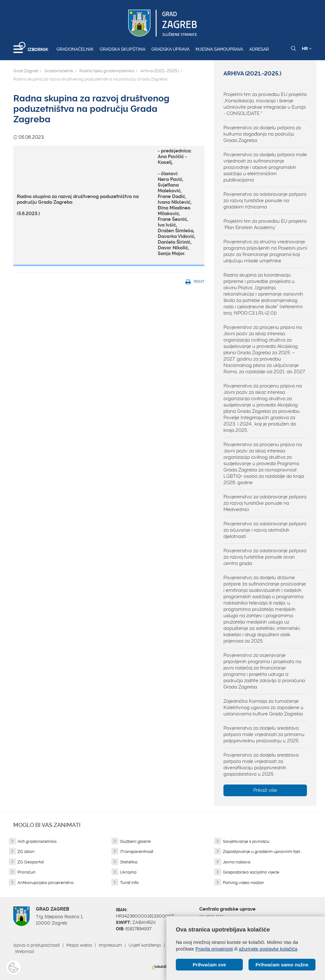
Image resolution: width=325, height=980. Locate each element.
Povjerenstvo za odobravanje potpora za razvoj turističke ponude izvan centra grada (265, 557)
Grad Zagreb (26, 71)
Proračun (27, 872)
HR (307, 48)
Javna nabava (237, 862)
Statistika (129, 862)
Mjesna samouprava (219, 49)
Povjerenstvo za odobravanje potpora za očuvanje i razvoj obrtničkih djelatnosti (265, 530)
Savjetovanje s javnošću (246, 841)
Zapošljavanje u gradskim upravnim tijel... (262, 852)
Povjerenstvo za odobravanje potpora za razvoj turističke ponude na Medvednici (265, 503)
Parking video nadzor (243, 883)
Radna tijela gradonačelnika (107, 71)
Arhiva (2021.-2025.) (159, 71)
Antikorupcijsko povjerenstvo (46, 883)
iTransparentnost (137, 852)
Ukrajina (128, 872)
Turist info (129, 883)
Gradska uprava (170, 49)
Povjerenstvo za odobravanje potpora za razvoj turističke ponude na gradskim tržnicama (265, 201)
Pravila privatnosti (214, 949)
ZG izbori (26, 852)
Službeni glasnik (136, 841)
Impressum (110, 945)
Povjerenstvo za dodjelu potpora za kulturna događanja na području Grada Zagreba (262, 134)
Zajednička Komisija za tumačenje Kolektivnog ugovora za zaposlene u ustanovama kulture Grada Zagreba (263, 708)
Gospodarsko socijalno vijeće (251, 872)
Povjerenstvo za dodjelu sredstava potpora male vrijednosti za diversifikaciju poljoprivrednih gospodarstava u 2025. (261, 765)
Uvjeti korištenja (145, 945)
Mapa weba (79, 945)
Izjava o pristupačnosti (36, 945)
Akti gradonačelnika (37, 841)
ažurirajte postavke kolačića (268, 949)
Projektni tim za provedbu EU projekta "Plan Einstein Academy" (265, 224)
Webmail (24, 951)
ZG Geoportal (31, 862)
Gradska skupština (123, 49)
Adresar (259, 49)
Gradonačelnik (75, 49)
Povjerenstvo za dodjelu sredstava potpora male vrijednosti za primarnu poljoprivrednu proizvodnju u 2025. (264, 734)
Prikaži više (265, 790)
